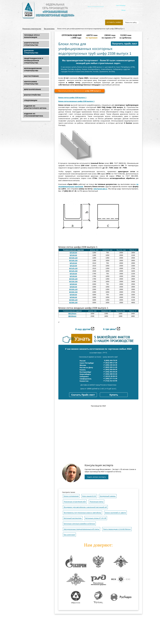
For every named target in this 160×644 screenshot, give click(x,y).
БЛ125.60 (73, 263)
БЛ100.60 (73, 253)
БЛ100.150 (73, 260)
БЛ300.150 (73, 303)
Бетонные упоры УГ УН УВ (96, 518)
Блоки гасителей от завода (115, 513)
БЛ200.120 (73, 289)
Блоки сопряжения (71, 496)
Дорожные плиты (97, 502)
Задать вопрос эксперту (96, 477)
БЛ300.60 (73, 295)
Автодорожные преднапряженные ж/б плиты (81, 529)
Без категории (49, 29)
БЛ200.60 (73, 284)
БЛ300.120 (73, 300)
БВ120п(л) (72, 314)
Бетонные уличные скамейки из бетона (79, 524)
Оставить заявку (114, 22)
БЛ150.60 (73, 274)
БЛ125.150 (73, 271)
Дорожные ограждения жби (75, 502)
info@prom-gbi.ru (94, 9)
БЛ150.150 (73, 282)
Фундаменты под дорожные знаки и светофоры (82, 513)
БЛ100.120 (73, 258)
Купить (114, 395)
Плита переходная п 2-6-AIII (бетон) (117, 529)
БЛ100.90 (73, 255)
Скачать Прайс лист (83, 395)
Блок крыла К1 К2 (89, 496)
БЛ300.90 (73, 297)
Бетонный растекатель (73, 518)
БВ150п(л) (72, 316)
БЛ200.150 (73, 292)
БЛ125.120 (73, 268)
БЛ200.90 (73, 287)
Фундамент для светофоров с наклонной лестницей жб (85, 507)
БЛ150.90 (73, 276)
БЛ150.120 (73, 279)
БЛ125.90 (73, 266)
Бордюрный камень (108, 496)
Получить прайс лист (125, 44)
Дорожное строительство (32, 29)
